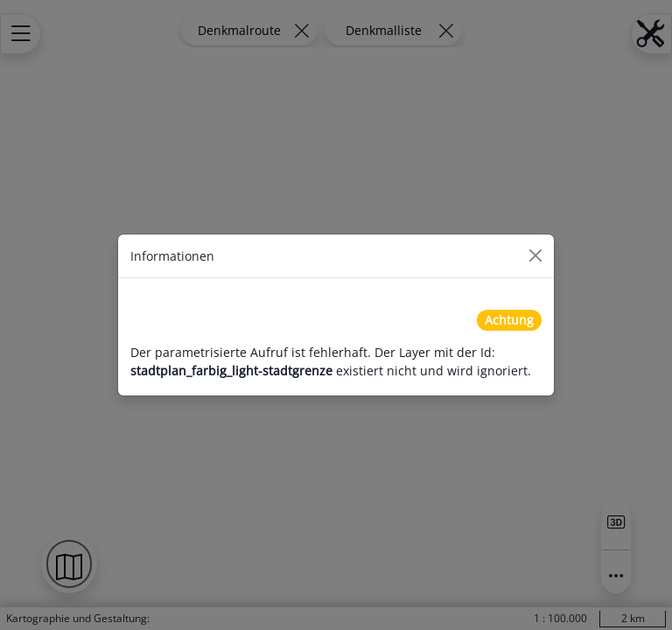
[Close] (535, 255)
